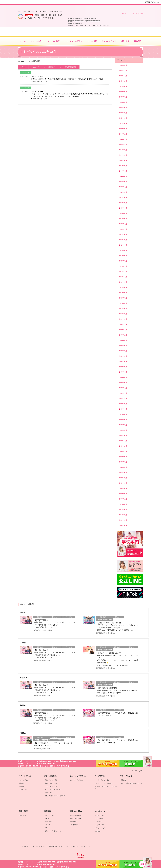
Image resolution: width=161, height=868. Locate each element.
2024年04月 (123, 176)
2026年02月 (123, 65)
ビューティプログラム (51, 786)
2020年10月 (123, 335)
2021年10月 (123, 277)
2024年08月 (123, 155)
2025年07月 (123, 97)
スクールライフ (49, 793)
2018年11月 (123, 446)
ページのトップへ (137, 771)
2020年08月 (123, 346)
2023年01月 (123, 219)
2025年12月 (123, 71)
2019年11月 (123, 393)
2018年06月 (123, 473)
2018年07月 (123, 467)
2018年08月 (123, 462)
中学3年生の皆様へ (111, 7)
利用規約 (98, 831)
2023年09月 (123, 192)
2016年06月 (123, 520)
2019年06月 (123, 420)
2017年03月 (123, 510)
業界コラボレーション (51, 783)
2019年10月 (123, 398)
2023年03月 (123, 208)
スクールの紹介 (25, 776)
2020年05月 (123, 361)
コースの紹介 (100, 776)
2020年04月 (123, 367)
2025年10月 (123, 81)
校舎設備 (123, 780)
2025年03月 (123, 118)
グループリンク (100, 815)
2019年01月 (123, 436)
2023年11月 (123, 187)
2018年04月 (123, 483)
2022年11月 (123, 229)
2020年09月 (123, 340)
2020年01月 (123, 383)
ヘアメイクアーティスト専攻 (104, 783)
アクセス (125, 14)
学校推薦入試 (49, 822)
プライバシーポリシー (102, 828)
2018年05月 (123, 478)
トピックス (98, 822)
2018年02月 (123, 494)
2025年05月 (123, 108)
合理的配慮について (56, 846)
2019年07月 (123, 414)
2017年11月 (123, 499)
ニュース (36, 66)
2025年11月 (123, 76)
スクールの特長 (50, 776)
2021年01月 (123, 319)
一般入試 (47, 825)
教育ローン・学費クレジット (53, 831)
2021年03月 (123, 314)
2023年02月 (123, 213)
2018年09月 (123, 457)
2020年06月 (123, 356)
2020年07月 (123, 351)
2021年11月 (123, 272)
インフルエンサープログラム (53, 789)
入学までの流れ (49, 815)
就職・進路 (23, 811)
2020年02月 (123, 377)
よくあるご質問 (138, 14)
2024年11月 (123, 139)
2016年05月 (123, 525)
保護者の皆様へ (137, 7)
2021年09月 (123, 282)
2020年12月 (123, 324)
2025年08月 (123, 92)
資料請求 (131, 864)
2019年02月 (123, 430)
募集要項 (48, 811)
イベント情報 (99, 819)
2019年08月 (123, 409)
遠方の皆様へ (124, 7)
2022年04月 (123, 245)
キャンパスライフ (127, 776)
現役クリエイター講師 (51, 780)
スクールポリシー (25, 780)
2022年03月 (123, 250)
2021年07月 (123, 293)
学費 (46, 828)
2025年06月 (123, 102)
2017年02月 (123, 515)
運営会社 (25, 846)
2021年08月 (123, 287)
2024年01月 (123, 182)
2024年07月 (123, 160)
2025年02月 (123, 123)
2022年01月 (123, 261)
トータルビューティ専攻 (102, 780)
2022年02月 (123, 256)
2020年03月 (123, 372)
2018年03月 (123, 488)
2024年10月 (123, 145)
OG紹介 (22, 786)
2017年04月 (123, 504)
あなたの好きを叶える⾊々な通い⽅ (55, 796)
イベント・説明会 (108, 864)
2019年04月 (123, 425)
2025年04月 (123, 113)
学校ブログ (51, 66)
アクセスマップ (24, 789)
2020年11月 (123, 330)
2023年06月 (123, 197)
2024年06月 (123, 166)
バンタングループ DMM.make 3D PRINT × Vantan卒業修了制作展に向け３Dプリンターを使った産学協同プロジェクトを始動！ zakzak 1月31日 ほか (68, 79)
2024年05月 (123, 171)
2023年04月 (123, 203)
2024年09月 (123, 150)
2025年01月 (123, 129)
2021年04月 (123, 309)
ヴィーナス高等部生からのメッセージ (131, 783)
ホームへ (23, 771)
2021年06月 (123, 298)
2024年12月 (123, 134)
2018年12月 (123, 441)
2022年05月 (123, 240)
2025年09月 (123, 86)
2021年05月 (123, 303)
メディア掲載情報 (69, 66)
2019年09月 (123, 404)
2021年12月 (123, 266)
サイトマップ (85, 846)
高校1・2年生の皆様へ (99, 7)
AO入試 (47, 818)
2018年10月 (123, 451)
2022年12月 (123, 224)
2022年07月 (123, 235)
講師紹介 (22, 783)
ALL (23, 66)
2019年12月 (123, 388)
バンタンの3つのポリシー (38, 846)
